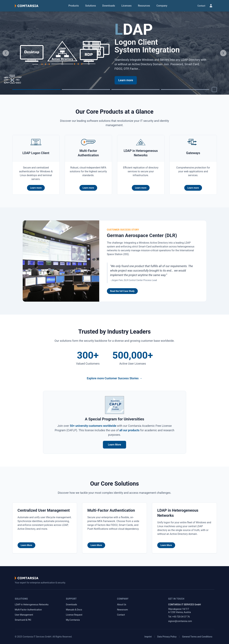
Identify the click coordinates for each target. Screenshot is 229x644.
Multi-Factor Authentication (28, 610)
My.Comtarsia (73, 620)
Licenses (127, 6)
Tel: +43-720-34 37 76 (179, 617)
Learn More (115, 445)
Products (74, 6)
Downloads (109, 6)
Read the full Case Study (122, 291)
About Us (122, 605)
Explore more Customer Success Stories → (114, 378)
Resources (144, 6)
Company (162, 6)
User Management (24, 615)
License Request (74, 615)
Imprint (148, 637)
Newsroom (123, 610)
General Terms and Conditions (197, 637)
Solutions (91, 6)
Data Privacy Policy (167, 637)
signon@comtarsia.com (180, 621)
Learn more (126, 80)
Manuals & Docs (74, 610)
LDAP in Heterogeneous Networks (32, 605)
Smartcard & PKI (23, 620)
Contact (201, 6)
